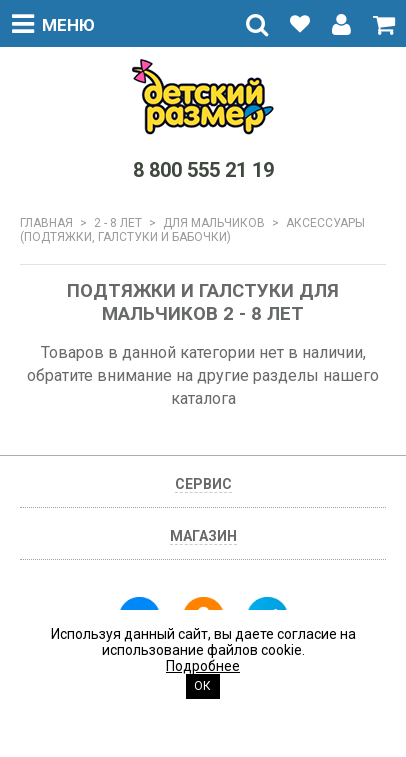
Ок (202, 686)
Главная (46, 223)
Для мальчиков (214, 223)
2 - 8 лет (118, 223)
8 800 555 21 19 (203, 170)
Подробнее (203, 666)
